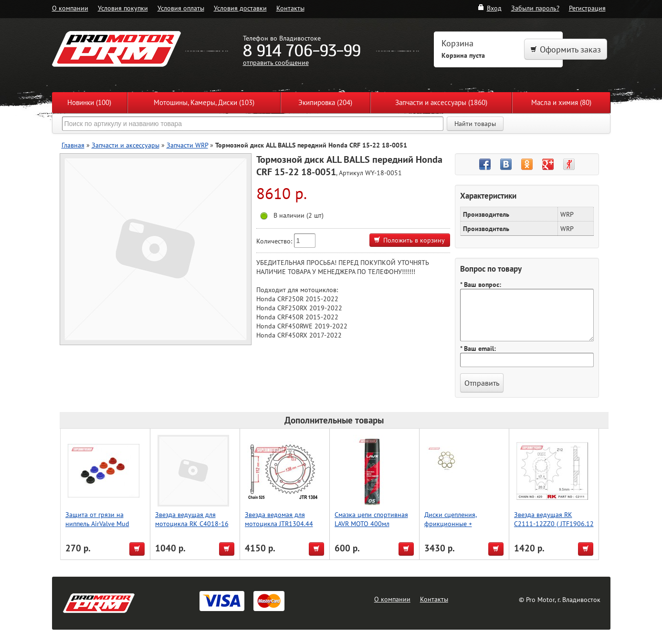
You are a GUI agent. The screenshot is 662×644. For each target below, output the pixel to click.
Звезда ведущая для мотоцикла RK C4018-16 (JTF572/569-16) (192, 523)
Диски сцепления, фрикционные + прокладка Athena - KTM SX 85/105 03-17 (461, 528)
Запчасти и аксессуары (126, 145)
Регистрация (587, 8)
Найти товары (475, 124)
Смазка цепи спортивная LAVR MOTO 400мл (371, 519)
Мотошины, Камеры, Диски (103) (204, 102)
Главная (73, 145)
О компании (70, 8)
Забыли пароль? (535, 8)
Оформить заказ (566, 49)
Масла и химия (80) (561, 102)
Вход (489, 8)
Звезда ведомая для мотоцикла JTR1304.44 (279, 519)
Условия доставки (240, 8)
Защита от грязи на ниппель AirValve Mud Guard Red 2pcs (97, 523)
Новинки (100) (89, 102)
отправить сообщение (276, 62)
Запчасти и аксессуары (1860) (441, 102)
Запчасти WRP (187, 145)
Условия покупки (123, 8)
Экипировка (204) (325, 102)
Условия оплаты (181, 8)
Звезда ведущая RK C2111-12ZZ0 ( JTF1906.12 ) (554, 523)
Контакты (290, 8)
